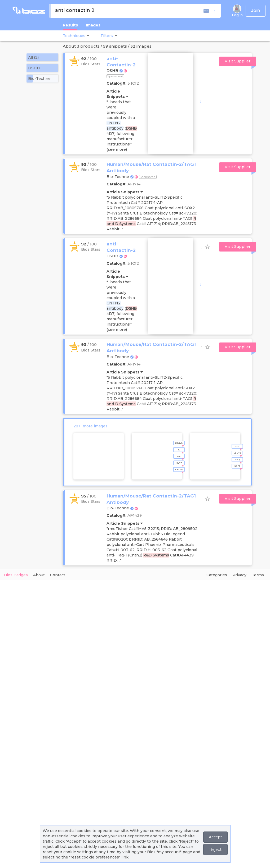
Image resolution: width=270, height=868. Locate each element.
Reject (215, 849)
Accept (215, 837)
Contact (58, 575)
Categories (217, 575)
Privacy (239, 575)
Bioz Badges (16, 575)
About (39, 575)
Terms (258, 575)
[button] (87, 36)
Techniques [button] (74, 36)
